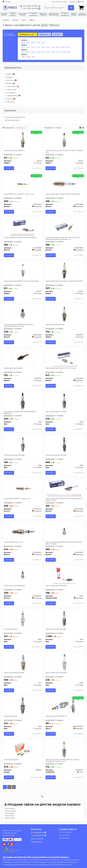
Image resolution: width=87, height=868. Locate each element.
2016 (53, 47)
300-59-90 (29, 6)
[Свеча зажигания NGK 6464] (64, 662)
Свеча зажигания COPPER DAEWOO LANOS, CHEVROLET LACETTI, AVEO (63, 761)
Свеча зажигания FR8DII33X (15, 586)
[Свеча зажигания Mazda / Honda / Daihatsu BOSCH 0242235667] (23, 227)
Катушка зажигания (12, 120)
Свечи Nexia (9, 816)
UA (5, 2)
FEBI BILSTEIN (14, 96)
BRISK (10, 83)
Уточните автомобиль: (10, 34)
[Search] (71, 8)
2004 (43, 52)
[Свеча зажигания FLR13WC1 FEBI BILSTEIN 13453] (64, 575)
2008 (63, 52)
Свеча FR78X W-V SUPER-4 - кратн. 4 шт (19, 194)
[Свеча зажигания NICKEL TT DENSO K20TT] (23, 140)
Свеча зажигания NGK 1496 (56, 629)
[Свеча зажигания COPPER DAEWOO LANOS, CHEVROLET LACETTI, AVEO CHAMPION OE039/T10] (64, 749)
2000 (23, 52)
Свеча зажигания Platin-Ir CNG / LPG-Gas (61, 368)
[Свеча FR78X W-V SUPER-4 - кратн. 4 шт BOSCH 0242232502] (23, 184)
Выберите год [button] (27, 34)
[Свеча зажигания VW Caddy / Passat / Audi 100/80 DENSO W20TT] (64, 271)
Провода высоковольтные (15, 117)
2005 (48, 52)
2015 (48, 47)
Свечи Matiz (9, 814)
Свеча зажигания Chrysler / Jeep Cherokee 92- (63, 194)
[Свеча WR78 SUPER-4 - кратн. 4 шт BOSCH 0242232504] (23, 488)
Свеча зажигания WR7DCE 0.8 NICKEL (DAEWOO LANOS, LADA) (64, 499)
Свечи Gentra (10, 809)
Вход (81, 2)
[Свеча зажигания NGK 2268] (23, 445)
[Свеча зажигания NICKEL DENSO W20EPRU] (64, 314)
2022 (33, 43)
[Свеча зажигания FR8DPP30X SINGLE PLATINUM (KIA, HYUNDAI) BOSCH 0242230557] (64, 532)
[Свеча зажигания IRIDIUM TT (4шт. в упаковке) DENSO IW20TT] (23, 271)
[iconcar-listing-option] (83, 128)
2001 (28, 52)
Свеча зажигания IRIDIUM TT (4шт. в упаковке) (21, 281)
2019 (68, 47)
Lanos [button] (57, 34)
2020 (23, 43)
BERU (10, 74)
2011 (28, 47)
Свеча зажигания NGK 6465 (56, 412)
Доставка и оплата (60, 2)
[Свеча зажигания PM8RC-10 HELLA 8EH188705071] (64, 706)
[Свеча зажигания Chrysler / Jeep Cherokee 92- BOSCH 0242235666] (64, 184)
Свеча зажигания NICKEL (55, 325)
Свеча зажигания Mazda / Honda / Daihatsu (20, 238)
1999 (33, 57)
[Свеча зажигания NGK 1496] (64, 619)
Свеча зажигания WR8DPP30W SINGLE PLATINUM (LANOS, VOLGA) (19, 325)
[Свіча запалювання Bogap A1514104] (23, 749)
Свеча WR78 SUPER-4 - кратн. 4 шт (17, 499)
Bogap (9, 77)
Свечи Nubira (10, 818)
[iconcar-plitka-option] (80, 128)
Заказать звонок (37, 838)
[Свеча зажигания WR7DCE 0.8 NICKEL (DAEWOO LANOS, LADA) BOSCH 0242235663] (64, 488)
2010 (23, 47)
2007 (58, 52)
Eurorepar (10, 93)
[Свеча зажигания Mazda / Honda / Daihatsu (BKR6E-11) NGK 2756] (23, 401)
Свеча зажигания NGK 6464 (56, 673)
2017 (58, 47)
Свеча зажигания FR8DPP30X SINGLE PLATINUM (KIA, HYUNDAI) (64, 543)
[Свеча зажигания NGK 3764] (64, 445)
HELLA (10, 99)
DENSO (10, 90)
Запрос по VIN (36, 842)
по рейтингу (21, 128)
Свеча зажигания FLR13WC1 (56, 586)
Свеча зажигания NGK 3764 (56, 455)
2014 (43, 47)
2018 (63, 47)
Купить (9, 168)
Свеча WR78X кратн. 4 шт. (14, 542)
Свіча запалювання (11, 760)
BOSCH (12, 80)
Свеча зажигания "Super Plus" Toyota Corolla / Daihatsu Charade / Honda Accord (63, 238)
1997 (23, 57)
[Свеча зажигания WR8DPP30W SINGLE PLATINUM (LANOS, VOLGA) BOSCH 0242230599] (23, 314)
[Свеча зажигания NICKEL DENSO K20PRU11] (23, 358)
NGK (9, 102)
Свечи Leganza (10, 811)
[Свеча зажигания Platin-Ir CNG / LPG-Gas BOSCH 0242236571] (64, 358)
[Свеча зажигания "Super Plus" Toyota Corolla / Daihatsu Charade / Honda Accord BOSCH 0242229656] (64, 227)
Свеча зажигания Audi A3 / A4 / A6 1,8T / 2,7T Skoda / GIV (64, 151)
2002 (33, 52)
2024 (43, 43)
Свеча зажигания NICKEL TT (14, 150)
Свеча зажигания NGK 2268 (14, 455)
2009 (68, 52)
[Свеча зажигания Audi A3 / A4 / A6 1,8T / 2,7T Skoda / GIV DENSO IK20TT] (64, 140)
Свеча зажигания (11, 629)
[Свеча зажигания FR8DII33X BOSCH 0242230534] (23, 575)
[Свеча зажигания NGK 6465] (64, 401)
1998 (28, 57)
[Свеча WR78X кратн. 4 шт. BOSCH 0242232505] (23, 532)
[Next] (14, 787)
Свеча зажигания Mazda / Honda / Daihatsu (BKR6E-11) (20, 412)
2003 (38, 52)
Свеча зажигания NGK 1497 (14, 673)
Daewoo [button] (45, 34)
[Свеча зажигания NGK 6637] (23, 619)
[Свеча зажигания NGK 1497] (23, 662)
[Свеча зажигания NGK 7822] (23, 706)
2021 (28, 43)
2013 (38, 47)
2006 (53, 52)
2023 (38, 43)
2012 (33, 47)
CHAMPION (12, 86)
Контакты (73, 2)
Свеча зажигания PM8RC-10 (56, 716)
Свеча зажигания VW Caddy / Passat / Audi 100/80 (64, 281)
